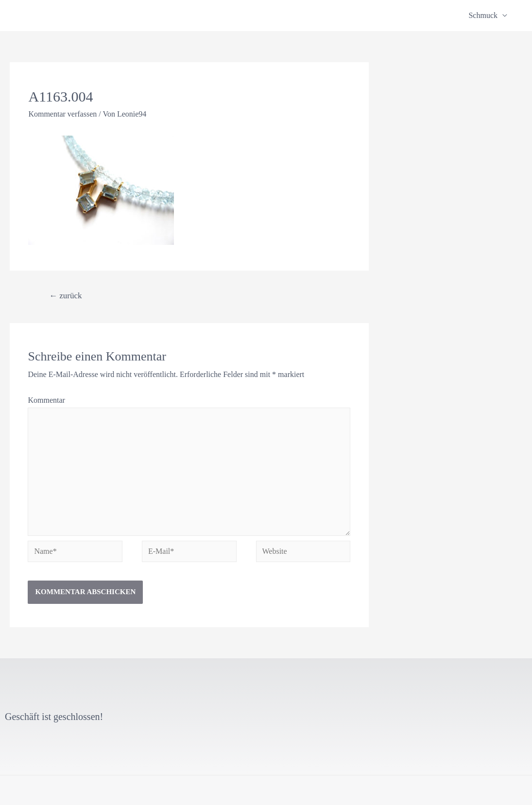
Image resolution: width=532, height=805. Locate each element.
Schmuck (483, 15)
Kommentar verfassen (62, 114)
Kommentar (46, 400)
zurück (66, 296)
